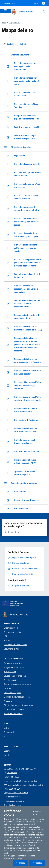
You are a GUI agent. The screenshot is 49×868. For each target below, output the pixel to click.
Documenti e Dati (11, 649)
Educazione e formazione (15, 676)
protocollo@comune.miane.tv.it (24, 781)
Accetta (38, 863)
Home (4, 22)
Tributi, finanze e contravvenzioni (18, 705)
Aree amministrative (13, 632)
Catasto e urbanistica (13, 663)
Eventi (7, 755)
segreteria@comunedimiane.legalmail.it (25, 785)
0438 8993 (12, 773)
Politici (7, 640)
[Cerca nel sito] (44, 12)
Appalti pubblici (10, 680)
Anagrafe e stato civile (14, 667)
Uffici (6, 636)
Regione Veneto (10, 3)
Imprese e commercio (13, 714)
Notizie (7, 728)
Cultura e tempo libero (14, 709)
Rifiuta (22, 863)
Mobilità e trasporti (12, 693)
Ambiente (8, 701)
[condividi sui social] (8, 44)
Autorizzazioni (10, 672)
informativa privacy (14, 858)
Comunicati (9, 732)
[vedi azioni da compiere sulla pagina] (21, 44)
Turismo (7, 688)
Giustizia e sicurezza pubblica (17, 697)
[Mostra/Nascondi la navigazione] (5, 10)
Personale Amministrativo (15, 645)
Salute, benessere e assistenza (17, 684)
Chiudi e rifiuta (37, 813)
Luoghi (7, 751)
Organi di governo (12, 628)
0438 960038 (13, 777)
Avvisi (6, 736)
